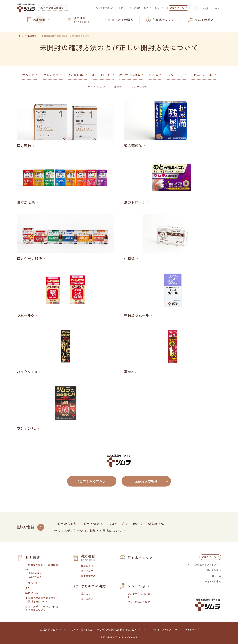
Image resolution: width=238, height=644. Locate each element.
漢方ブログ (87, 571)
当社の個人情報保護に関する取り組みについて (121, 629)
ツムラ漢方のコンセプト (140, 595)
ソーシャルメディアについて (165, 629)
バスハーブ (116, 524)
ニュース (159, 8)
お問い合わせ (141, 8)
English (207, 8)
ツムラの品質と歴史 (139, 602)
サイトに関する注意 (82, 629)
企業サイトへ (177, 8)
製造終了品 (156, 524)
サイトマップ (192, 629)
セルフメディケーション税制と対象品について (88, 531)
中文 (217, 8)
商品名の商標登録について (53, 629)
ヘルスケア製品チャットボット (112, 8)
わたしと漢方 (88, 566)
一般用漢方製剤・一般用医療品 (77, 524)
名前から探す (35, 573)
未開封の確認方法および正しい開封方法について (42, 600)
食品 (136, 524)
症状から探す (35, 577)
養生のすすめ (88, 576)
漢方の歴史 (87, 599)
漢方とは (86, 594)
